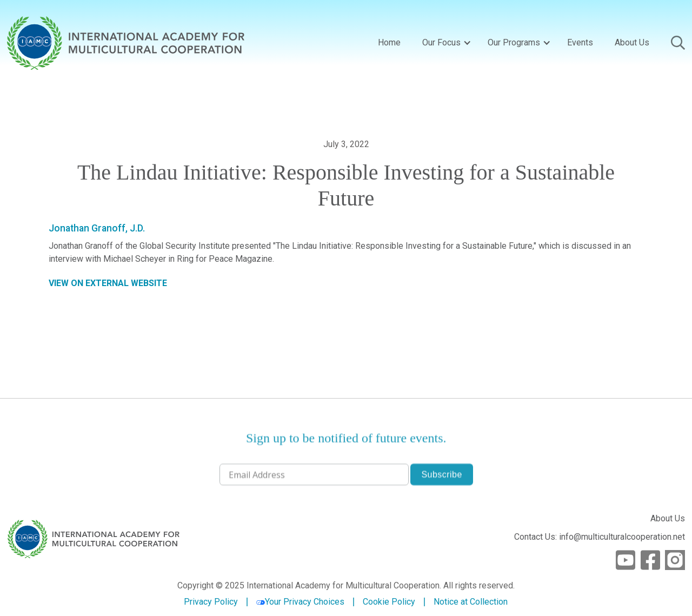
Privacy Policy (211, 602)
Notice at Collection (471, 602)
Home (389, 42)
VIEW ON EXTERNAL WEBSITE (108, 283)
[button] (444, 43)
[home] (126, 43)
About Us (632, 42)
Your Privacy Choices (300, 602)
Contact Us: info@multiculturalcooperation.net (600, 537)
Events (580, 42)
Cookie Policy (389, 602)
